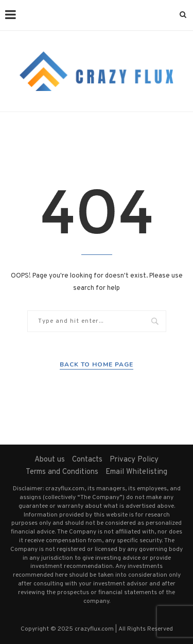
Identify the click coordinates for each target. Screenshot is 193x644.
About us (50, 460)
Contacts (87, 460)
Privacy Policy (134, 460)
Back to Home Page (97, 364)
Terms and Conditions (62, 472)
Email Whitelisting (136, 472)
